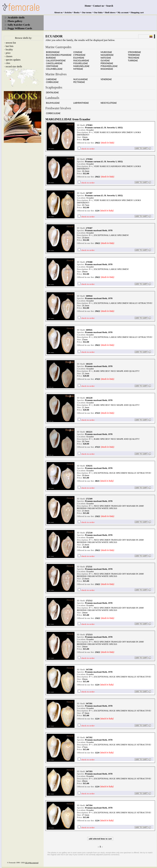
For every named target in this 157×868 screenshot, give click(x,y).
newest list (11, 43)
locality (9, 50)
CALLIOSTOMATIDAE (56, 61)
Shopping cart (137, 12)
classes (9, 56)
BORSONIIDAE (53, 52)
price (8, 53)
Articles (68, 12)
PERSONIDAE (107, 63)
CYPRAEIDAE (79, 55)
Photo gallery (15, 21)
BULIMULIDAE (53, 103)
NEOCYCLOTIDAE (109, 103)
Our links (98, 12)
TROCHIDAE (134, 58)
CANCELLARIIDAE (54, 63)
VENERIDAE (106, 79)
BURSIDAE (51, 58)
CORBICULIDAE (53, 113)
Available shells (16, 17)
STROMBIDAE (134, 52)
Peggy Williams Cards (20, 28)
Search (110, 6)
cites (8, 63)
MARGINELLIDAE (81, 66)
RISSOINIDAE (107, 69)
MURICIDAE (106, 52)
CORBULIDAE (52, 82)
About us (58, 12)
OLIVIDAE (105, 61)
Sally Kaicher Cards (19, 25)
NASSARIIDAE (107, 55)
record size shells (14, 67)
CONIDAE (78, 52)
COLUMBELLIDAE (54, 69)
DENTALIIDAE (52, 92)
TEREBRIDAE (134, 55)
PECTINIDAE (79, 82)
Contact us (99, 6)
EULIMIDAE (79, 58)
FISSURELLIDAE (81, 63)
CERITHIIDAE (52, 66)
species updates (13, 60)
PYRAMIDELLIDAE (109, 66)
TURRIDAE (133, 61)
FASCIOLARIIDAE (81, 61)
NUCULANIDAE (80, 79)
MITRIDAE (78, 69)
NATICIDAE (106, 58)
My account (123, 12)
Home (88, 6)
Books (77, 12)
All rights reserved (32, 863)
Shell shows (110, 12)
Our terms (87, 12)
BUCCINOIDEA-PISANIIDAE (59, 55)
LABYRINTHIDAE (81, 103)
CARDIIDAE (51, 79)
